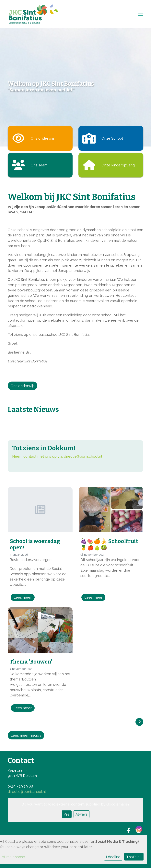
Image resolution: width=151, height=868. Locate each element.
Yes (67, 814)
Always (81, 814)
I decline (113, 857)
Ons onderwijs (23, 386)
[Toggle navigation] (140, 14)
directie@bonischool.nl (83, 456)
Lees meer (23, 597)
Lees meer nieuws (26, 735)
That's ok (134, 857)
